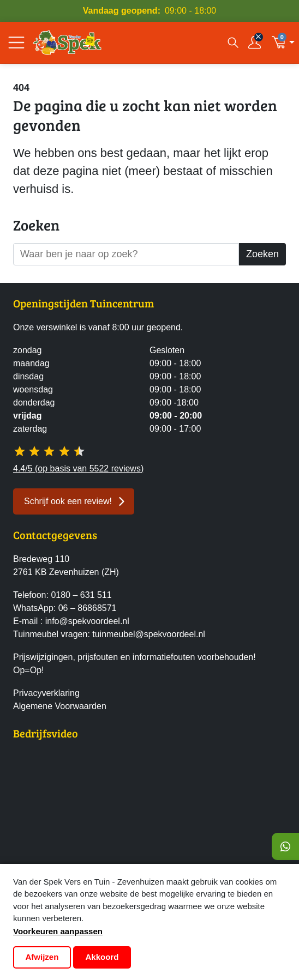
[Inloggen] (255, 43)
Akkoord (102, 957)
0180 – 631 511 (81, 595)
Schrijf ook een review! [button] (68, 501)
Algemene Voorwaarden (60, 706)
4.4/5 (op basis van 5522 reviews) (78, 468)
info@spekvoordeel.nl (87, 621)
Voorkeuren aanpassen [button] (58, 931)
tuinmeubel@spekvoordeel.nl (149, 634)
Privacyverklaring (46, 693)
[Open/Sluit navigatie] (16, 43)
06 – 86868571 (88, 608)
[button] (283, 43)
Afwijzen (42, 957)
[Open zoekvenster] (232, 43)
